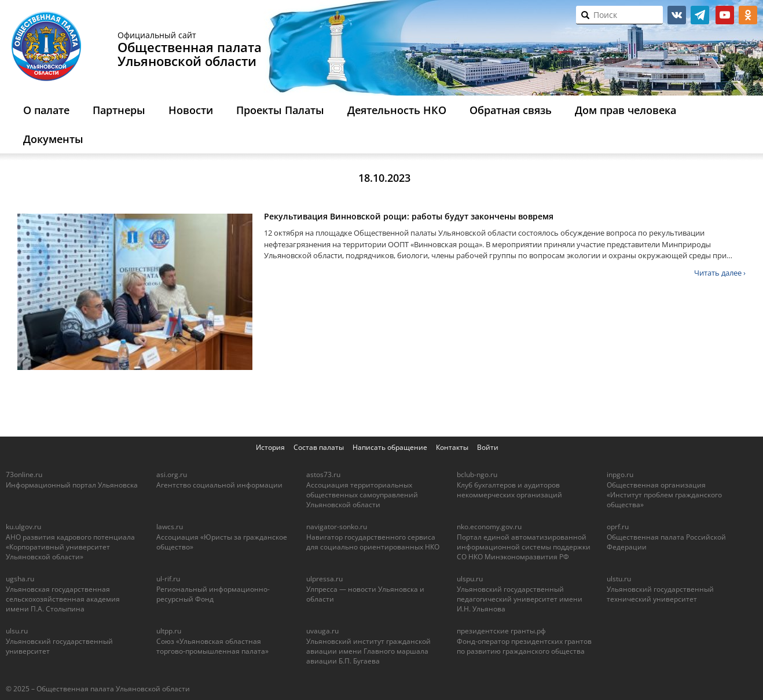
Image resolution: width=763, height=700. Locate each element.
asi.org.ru (172, 474)
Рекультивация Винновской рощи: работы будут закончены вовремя (409, 216)
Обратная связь (511, 110)
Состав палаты (319, 447)
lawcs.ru (170, 527)
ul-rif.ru (168, 579)
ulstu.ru (619, 579)
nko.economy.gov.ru (489, 527)
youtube (725, 15)
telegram (700, 15)
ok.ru (748, 15)
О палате (46, 110)
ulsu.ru (17, 631)
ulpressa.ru (324, 579)
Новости (191, 110)
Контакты (452, 447)
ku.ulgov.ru (23, 527)
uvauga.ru (322, 631)
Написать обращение (390, 447)
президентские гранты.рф (501, 631)
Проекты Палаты (280, 110)
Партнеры (119, 110)
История (270, 447)
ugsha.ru (20, 579)
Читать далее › (720, 273)
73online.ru (24, 474)
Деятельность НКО (397, 110)
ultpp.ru (169, 631)
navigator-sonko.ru (337, 527)
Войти (488, 447)
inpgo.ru (620, 474)
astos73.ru (323, 474)
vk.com (677, 15)
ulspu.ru (470, 579)
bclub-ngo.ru (477, 474)
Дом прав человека (626, 110)
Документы (53, 139)
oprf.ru (618, 527)
